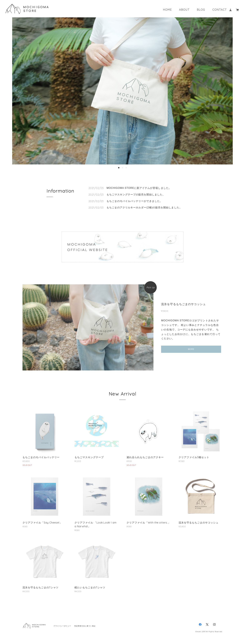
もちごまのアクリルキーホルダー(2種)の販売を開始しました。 (144, 208)
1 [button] (119, 168)
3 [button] (126, 168)
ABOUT (184, 10)
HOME (167, 10)
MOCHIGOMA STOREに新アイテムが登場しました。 (139, 188)
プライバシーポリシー (62, 626)
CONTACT (220, 10)
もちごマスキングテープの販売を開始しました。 (136, 195)
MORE (191, 349)
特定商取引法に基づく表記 (85, 626)
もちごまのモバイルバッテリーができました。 (135, 201)
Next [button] (228, 91)
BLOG (201, 10)
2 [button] (122, 168)
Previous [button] (17, 91)
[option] (122, 91)
